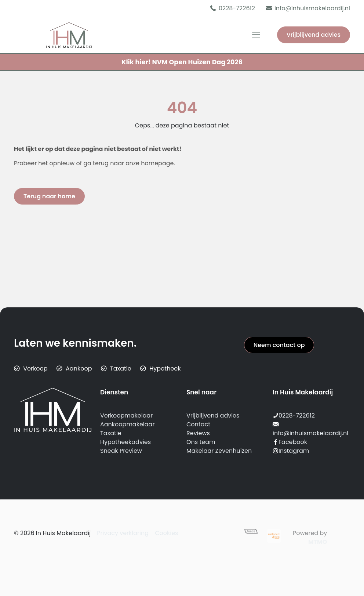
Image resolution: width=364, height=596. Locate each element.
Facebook (293, 442)
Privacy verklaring (123, 533)
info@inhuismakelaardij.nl (310, 433)
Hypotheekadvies (125, 442)
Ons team (201, 442)
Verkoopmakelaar (126, 416)
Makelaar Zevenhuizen (219, 451)
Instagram (294, 451)
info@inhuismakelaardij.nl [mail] (312, 8)
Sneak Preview (121, 451)
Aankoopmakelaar (127, 424)
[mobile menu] (256, 35)
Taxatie (111, 433)
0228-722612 (297, 416)
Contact (198, 424)
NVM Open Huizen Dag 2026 (182, 62)
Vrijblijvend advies (314, 35)
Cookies (166, 533)
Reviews (198, 433)
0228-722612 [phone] (237, 8)
